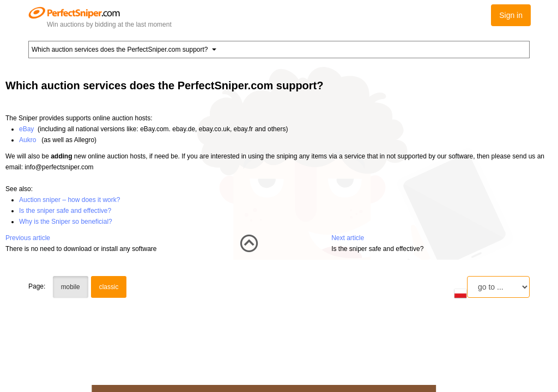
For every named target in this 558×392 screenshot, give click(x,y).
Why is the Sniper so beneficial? (66, 222)
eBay (26, 129)
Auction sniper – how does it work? (69, 200)
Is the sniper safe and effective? (65, 211)
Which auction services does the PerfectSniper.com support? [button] (124, 50)
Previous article (28, 238)
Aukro (28, 140)
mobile (71, 287)
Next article (348, 238)
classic (109, 287)
